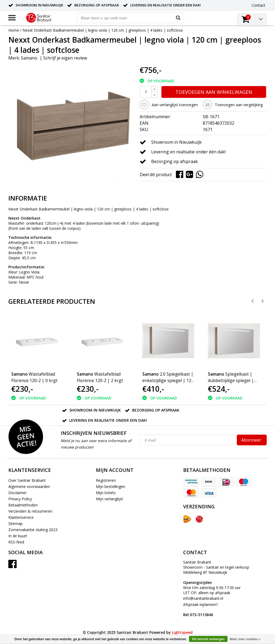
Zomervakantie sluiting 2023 (33, 530)
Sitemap (15, 523)
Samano (29, 58)
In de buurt (18, 536)
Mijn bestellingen (111, 486)
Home (14, 30)
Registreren (106, 480)
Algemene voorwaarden (29, 486)
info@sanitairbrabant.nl (203, 598)
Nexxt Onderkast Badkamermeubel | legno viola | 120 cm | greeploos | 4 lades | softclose (103, 30)
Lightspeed (182, 632)
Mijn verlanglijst (109, 499)
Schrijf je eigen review (65, 58)
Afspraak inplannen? (200, 610)
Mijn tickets (106, 493)
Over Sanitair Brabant (27, 480)
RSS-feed (16, 542)
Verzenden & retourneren (30, 511)
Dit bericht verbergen (208, 639)
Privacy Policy (20, 499)
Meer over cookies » (245, 639)
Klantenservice (21, 517)
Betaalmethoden (23, 505)
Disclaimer (17, 493)
